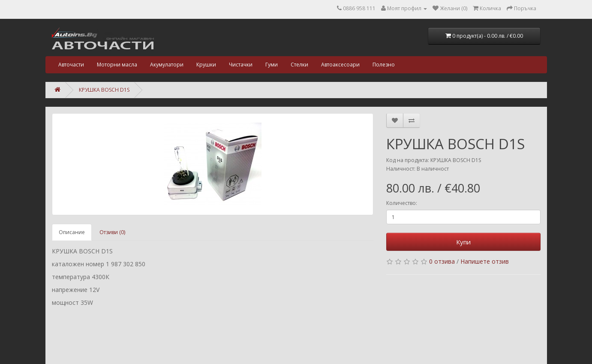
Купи (463, 242)
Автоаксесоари (340, 65)
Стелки (299, 65)
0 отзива (442, 261)
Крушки (206, 65)
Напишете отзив (485, 261)
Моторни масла (117, 65)
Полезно (384, 65)
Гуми (272, 65)
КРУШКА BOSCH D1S (104, 90)
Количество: (402, 203)
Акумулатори (167, 65)
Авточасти (71, 65)
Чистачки (241, 65)
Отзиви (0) (112, 232)
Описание (72, 232)
